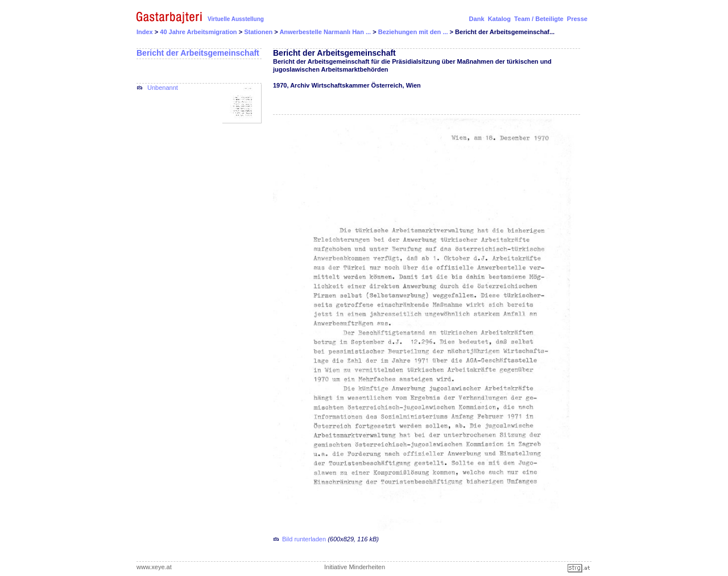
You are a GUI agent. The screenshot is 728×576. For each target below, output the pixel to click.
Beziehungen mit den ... (414, 32)
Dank (477, 19)
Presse (577, 19)
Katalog (499, 19)
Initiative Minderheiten (355, 567)
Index (145, 32)
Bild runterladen (304, 539)
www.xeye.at (154, 567)
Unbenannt (163, 88)
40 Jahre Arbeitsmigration (199, 32)
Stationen (259, 32)
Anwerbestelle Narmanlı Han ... (326, 32)
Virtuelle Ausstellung (236, 19)
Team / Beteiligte (539, 19)
